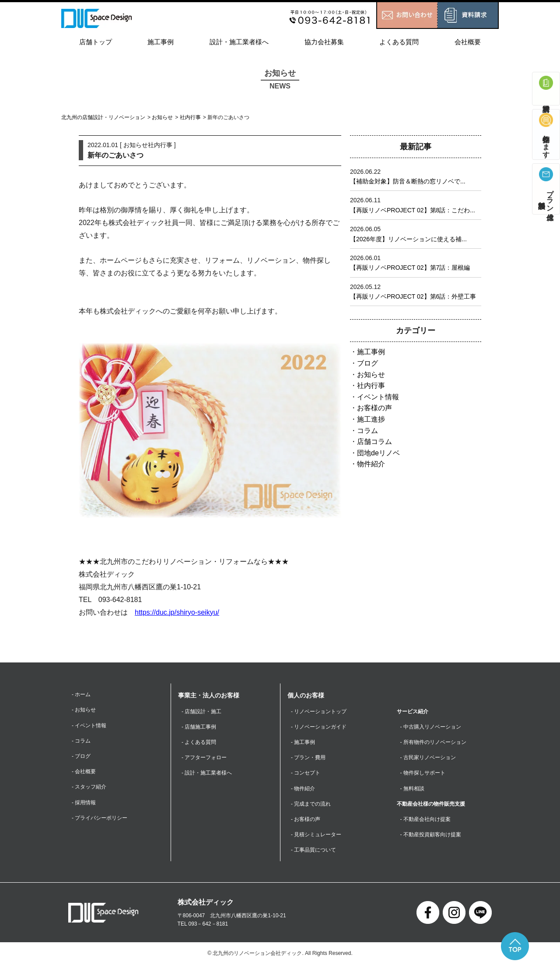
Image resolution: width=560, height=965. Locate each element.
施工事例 (161, 42)
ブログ (367, 363)
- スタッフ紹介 (89, 787)
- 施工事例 (303, 742)
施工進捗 (371, 419)
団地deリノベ (378, 453)
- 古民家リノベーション (428, 757)
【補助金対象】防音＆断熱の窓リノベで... (408, 181)
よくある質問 (399, 42)
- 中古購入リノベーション (431, 727)
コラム (367, 431)
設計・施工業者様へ (239, 42)
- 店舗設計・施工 (201, 711)
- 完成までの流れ (311, 804)
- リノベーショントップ (319, 711)
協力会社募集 (324, 42)
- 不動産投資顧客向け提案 (431, 835)
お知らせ (162, 117)
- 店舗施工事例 (199, 727)
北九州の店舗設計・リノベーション (103, 117)
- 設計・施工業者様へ (207, 773)
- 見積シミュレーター (316, 835)
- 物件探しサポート (423, 773)
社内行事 (190, 117)
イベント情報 (378, 397)
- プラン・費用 (308, 757)
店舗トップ (96, 42)
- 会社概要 (84, 771)
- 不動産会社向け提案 (425, 819)
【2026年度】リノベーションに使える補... (408, 239)
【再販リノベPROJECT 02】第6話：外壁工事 (413, 296)
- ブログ (81, 756)
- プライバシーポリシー (100, 818)
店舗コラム (374, 442)
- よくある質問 (199, 742)
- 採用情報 (84, 803)
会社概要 (468, 42)
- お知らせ (84, 710)
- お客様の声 (306, 819)
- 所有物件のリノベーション (433, 742)
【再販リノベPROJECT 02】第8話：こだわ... (413, 210)
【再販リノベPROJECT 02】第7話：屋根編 (410, 268)
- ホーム (81, 694)
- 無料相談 (412, 789)
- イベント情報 (89, 726)
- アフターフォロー (204, 757)
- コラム (81, 741)
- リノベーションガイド (319, 727)
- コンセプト (306, 773)
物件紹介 (371, 464)
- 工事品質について (313, 850)
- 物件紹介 (303, 789)
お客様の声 (374, 408)
